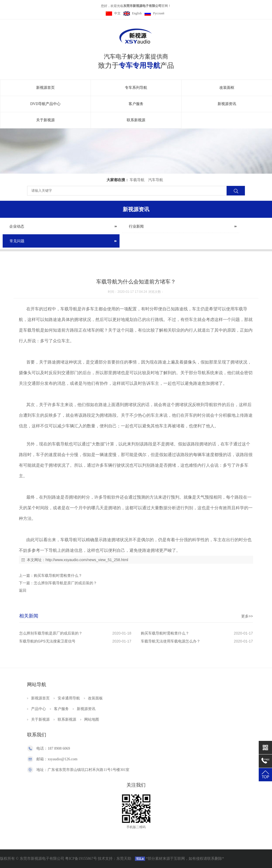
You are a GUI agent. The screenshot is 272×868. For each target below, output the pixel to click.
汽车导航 (156, 180)
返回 (23, 590)
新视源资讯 (227, 104)
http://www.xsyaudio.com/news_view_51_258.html (87, 560)
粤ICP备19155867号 (81, 859)
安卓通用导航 (69, 698)
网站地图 (92, 719)
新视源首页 (45, 88)
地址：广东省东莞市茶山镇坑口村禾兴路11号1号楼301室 (83, 770)
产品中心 (39, 709)
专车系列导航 (136, 88)
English (133, 13)
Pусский (154, 13)
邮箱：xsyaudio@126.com (57, 759)
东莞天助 (124, 859)
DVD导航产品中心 (45, 104)
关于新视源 (45, 120)
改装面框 (227, 88)
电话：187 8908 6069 (53, 748)
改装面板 (95, 698)
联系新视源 (136, 120)
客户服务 (136, 104)
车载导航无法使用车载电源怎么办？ (171, 641)
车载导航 (137, 180)
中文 (113, 13)
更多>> (247, 616)
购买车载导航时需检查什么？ (58, 575)
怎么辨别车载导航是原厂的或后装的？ (65, 583)
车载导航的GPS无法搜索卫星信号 (47, 641)
